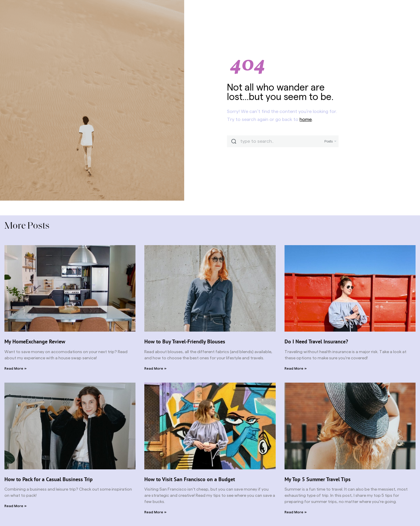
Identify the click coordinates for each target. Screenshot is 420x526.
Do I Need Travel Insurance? (316, 341)
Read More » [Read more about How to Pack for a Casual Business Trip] (15, 506)
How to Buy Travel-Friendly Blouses (185, 341)
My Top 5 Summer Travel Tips (318, 479)
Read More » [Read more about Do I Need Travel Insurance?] (296, 368)
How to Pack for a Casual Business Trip (49, 479)
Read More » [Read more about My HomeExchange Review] (15, 368)
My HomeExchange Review (35, 341)
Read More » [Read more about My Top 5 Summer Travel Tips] (296, 512)
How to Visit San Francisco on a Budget (190, 479)
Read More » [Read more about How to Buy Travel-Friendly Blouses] (155, 368)
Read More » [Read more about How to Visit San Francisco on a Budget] (155, 512)
